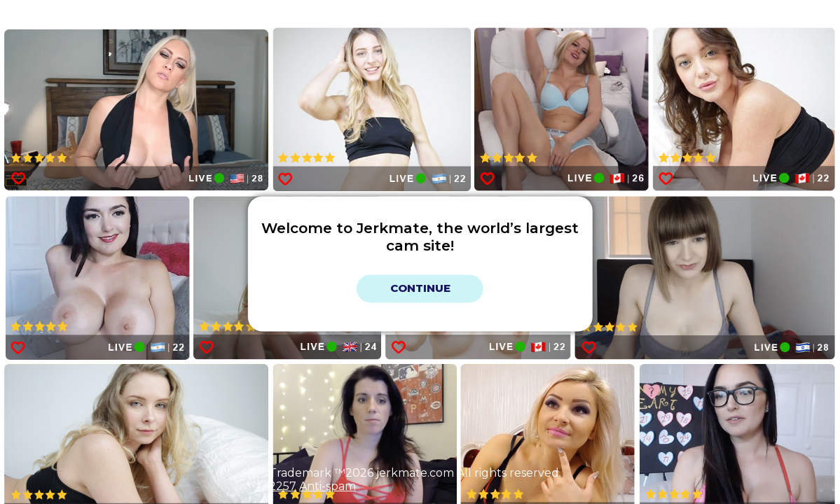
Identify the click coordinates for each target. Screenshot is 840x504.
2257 (283, 486)
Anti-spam (328, 486)
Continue (420, 289)
